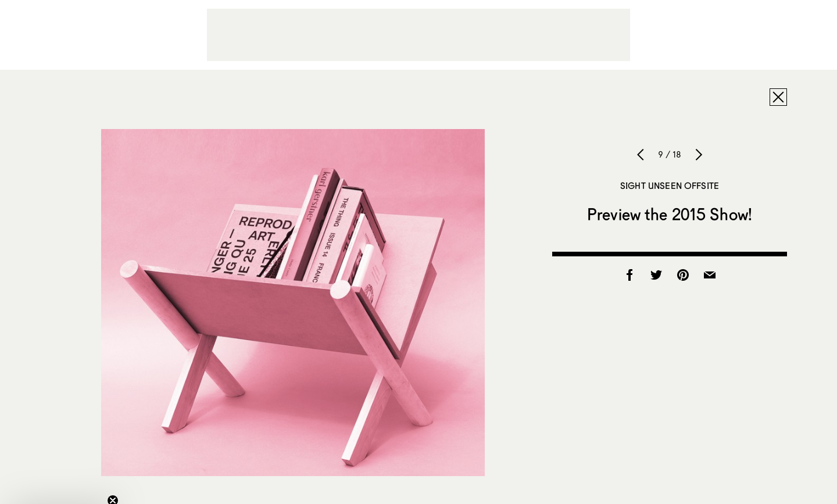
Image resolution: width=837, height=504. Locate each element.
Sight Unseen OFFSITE (670, 185)
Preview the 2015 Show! (670, 214)
